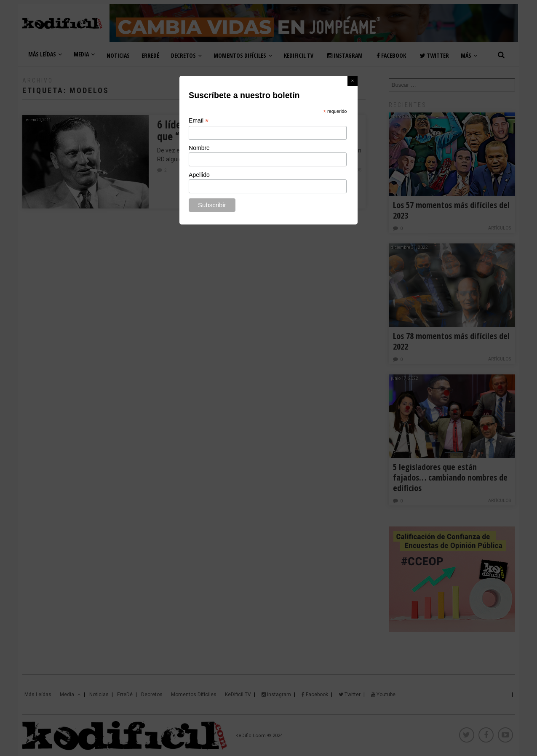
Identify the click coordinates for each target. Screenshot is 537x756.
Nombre (199, 148)
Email (199, 121)
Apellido (199, 175)
